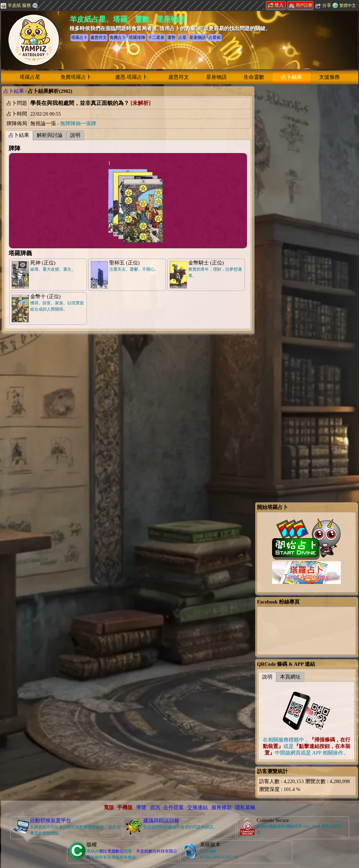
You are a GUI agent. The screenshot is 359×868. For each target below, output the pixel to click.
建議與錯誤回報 (161, 821)
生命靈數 (254, 77)
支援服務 (329, 77)
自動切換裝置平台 (51, 821)
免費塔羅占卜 (76, 77)
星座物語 (216, 77)
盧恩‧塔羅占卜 (131, 77)
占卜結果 (292, 77)
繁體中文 (348, 6)
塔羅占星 (30, 77)
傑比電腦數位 (111, 851)
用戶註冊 (301, 5)
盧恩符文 (179, 77)
